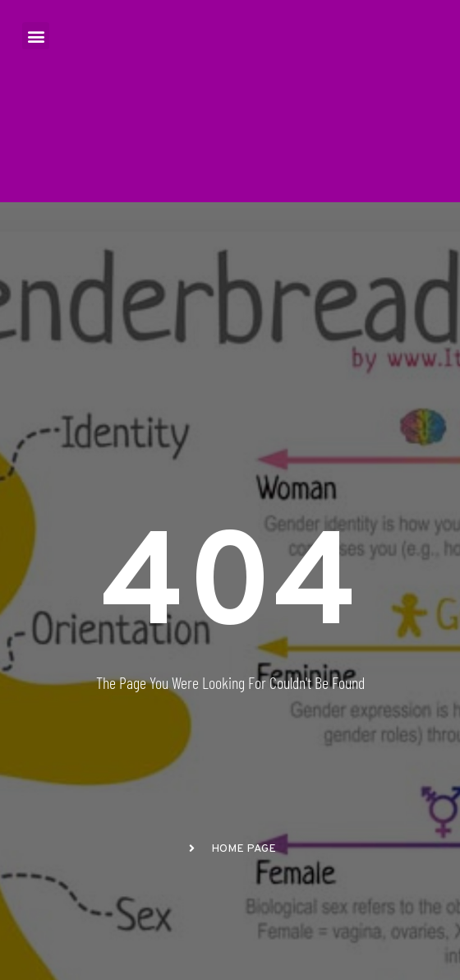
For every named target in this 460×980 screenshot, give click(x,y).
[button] (36, 36)
